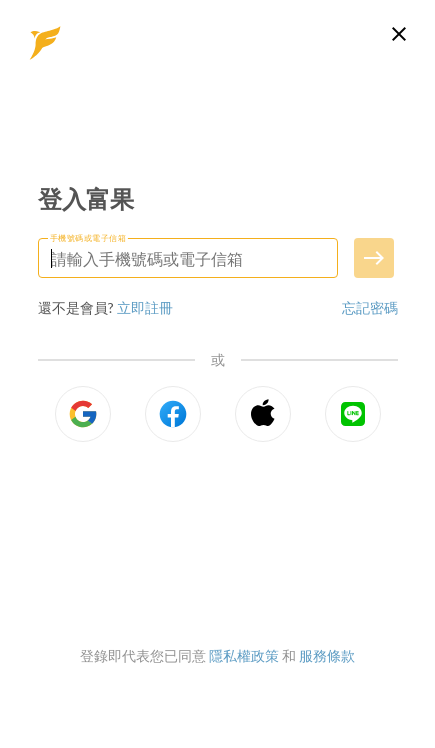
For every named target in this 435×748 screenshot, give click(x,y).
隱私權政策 (244, 655)
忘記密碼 (370, 307)
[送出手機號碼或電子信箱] (374, 258)
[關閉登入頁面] (399, 34)
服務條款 (327, 655)
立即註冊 (145, 307)
